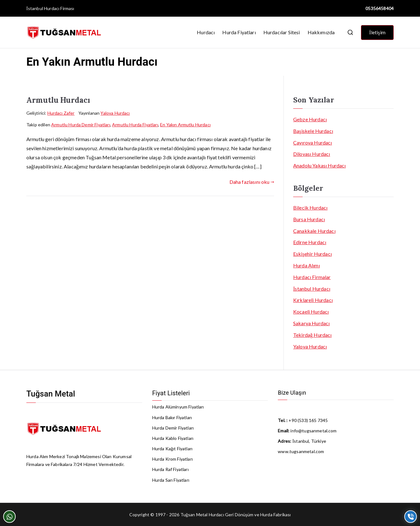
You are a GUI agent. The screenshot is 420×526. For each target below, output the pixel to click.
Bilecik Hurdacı (310, 208)
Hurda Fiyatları (239, 32)
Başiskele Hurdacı (313, 131)
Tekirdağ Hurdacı (312, 335)
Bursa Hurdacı (309, 219)
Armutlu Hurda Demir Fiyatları (81, 125)
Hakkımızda (321, 32)
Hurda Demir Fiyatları (173, 428)
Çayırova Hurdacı (313, 142)
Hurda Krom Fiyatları (172, 459)
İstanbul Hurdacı (43, 8)
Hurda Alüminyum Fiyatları (178, 407)
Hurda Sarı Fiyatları (171, 480)
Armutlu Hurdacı (58, 100)
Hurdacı (206, 32)
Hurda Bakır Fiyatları (172, 417)
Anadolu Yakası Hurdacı (320, 165)
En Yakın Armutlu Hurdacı (185, 125)
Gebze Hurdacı (310, 119)
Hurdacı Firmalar (312, 277)
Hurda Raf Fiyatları (170, 469)
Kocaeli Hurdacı (311, 312)
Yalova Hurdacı (115, 113)
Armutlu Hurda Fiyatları (135, 125)
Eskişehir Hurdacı (312, 254)
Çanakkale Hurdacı (314, 231)
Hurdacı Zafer (61, 113)
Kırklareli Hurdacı (313, 300)
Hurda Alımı (307, 265)
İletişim (377, 32)
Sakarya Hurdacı (311, 323)
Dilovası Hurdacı (312, 154)
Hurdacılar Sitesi (282, 32)
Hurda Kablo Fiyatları (173, 438)
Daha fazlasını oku (252, 182)
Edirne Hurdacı (310, 242)
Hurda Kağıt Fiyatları (172, 449)
